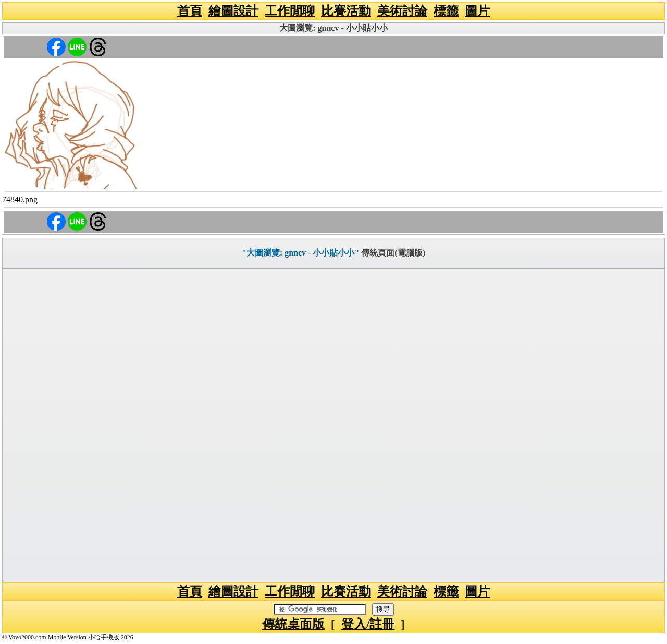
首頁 (190, 11)
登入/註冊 (368, 624)
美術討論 (402, 11)
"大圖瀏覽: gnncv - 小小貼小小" (300, 253)
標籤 (446, 11)
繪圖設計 (233, 11)
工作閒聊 (290, 11)
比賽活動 (346, 11)
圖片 (477, 11)
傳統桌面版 (293, 624)
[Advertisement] (333, 426)
